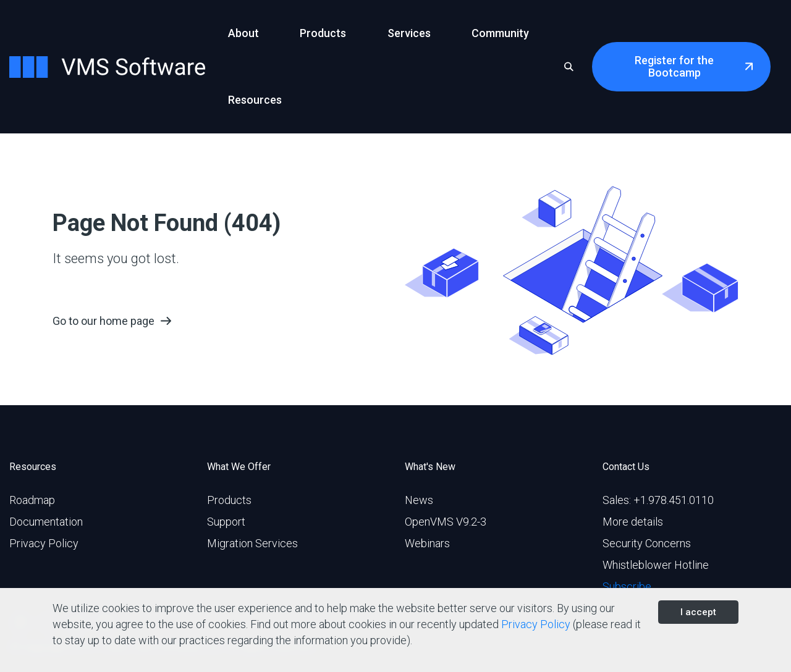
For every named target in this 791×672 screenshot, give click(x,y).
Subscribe (627, 586)
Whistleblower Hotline (656, 565)
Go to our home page (104, 321)
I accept (698, 612)
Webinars (427, 543)
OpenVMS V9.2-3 (446, 522)
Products (229, 500)
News (419, 500)
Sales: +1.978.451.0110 (658, 500)
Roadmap (32, 500)
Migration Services (252, 543)
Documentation (46, 522)
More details (633, 522)
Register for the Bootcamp (674, 66)
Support (226, 522)
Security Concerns (647, 543)
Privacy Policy (44, 543)
